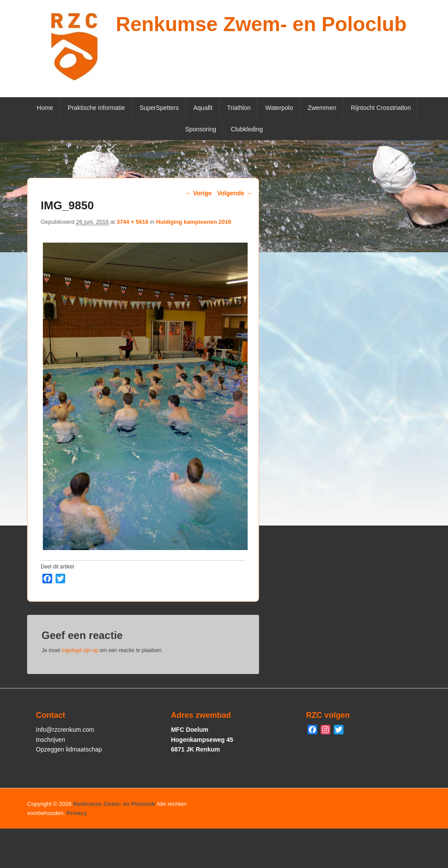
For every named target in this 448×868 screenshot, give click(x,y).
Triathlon (239, 108)
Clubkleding (247, 129)
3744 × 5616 (132, 222)
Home (45, 108)
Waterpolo (279, 108)
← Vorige (198, 193)
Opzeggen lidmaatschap (69, 749)
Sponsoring (201, 129)
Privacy (77, 813)
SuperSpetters (159, 108)
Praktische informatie (96, 108)
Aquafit (203, 108)
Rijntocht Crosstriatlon (381, 108)
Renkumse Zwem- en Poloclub (261, 24)
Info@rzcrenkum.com (65, 730)
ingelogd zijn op (80, 650)
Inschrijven (51, 740)
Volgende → (234, 193)
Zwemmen (322, 108)
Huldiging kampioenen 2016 (193, 222)
